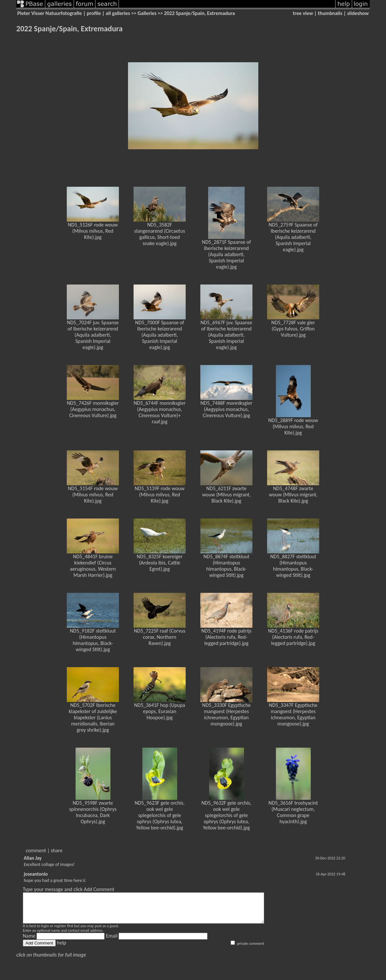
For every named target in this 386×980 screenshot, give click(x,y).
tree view (303, 13)
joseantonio (36, 874)
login (45, 932)
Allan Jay (33, 858)
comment (36, 850)
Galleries (147, 13)
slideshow (358, 13)
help (62, 949)
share (57, 850)
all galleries (118, 13)
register (60, 932)
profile (94, 13)
